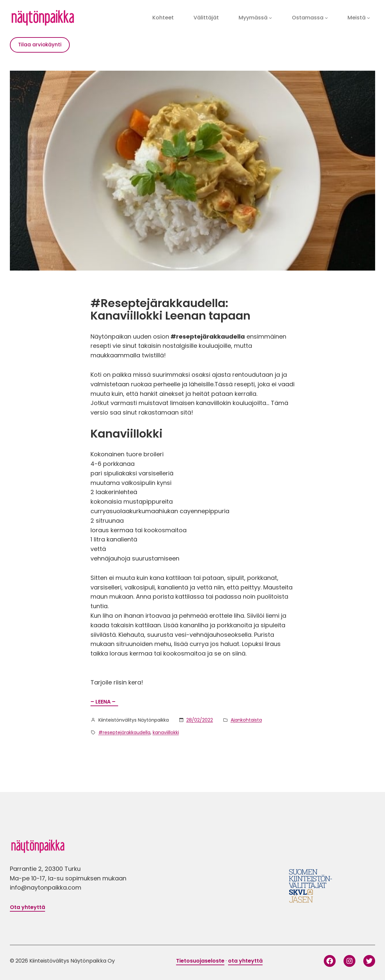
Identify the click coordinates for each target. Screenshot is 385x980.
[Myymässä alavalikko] (270, 18)
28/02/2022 (200, 720)
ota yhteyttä (245, 961)
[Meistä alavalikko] (369, 18)
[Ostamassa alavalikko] (326, 18)
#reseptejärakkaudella (124, 732)
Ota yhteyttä (27, 907)
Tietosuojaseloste (200, 961)
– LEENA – (104, 702)
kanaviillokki (166, 732)
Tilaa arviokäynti (40, 45)
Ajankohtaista (246, 720)
